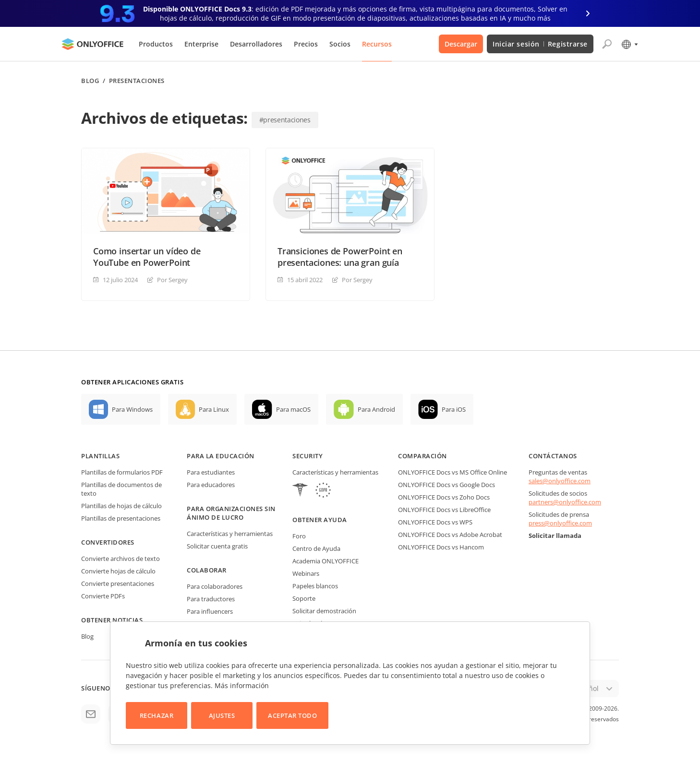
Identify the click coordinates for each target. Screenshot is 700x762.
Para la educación (221, 456)
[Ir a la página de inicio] (93, 44)
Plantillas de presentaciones (121, 518)
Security (308, 456)
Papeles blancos (315, 586)
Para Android (376, 409)
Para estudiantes (211, 472)
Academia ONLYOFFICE (326, 561)
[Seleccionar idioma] (629, 44)
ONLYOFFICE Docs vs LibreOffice (444, 510)
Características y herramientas (230, 534)
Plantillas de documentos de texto (121, 489)
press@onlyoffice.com (560, 523)
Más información (242, 685)
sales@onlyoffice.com (560, 481)
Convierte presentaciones (118, 583)
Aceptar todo (292, 715)
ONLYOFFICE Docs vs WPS (435, 522)
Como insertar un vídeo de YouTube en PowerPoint (147, 257)
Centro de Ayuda (316, 548)
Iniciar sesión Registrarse (540, 44)
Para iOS (454, 409)
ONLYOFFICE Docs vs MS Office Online (453, 472)
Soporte (304, 598)
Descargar (461, 44)
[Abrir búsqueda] (607, 44)
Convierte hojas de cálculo (118, 571)
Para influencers (210, 611)
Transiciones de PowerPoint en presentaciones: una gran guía (340, 257)
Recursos (377, 44)
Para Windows (132, 409)
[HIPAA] (300, 491)
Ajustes (222, 715)
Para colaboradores (215, 586)
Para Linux (214, 409)
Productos (156, 44)
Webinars (306, 573)
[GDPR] (323, 491)
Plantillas (100, 456)
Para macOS (293, 409)
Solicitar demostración (324, 611)
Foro (299, 536)
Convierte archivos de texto (121, 559)
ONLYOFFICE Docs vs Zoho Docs (444, 497)
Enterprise (201, 44)
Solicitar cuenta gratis (217, 546)
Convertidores (108, 542)
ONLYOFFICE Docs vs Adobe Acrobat (450, 535)
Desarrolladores (256, 44)
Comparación (422, 456)
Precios (306, 44)
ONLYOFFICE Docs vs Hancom (441, 547)
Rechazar (157, 715)
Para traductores (211, 599)
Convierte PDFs (103, 596)
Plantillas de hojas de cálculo (121, 506)
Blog (90, 81)
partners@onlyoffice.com (565, 502)
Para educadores (211, 485)
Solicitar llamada (555, 536)
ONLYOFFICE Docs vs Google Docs (447, 485)
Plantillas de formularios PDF (122, 472)
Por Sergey (172, 280)
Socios (340, 44)
